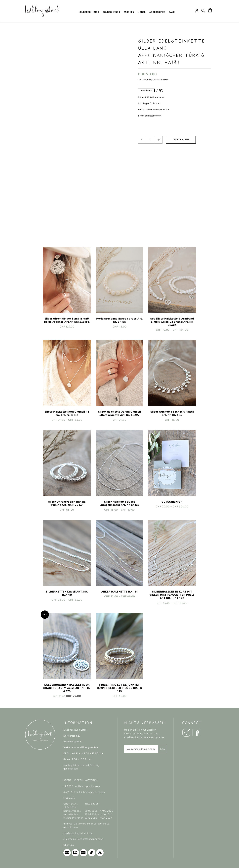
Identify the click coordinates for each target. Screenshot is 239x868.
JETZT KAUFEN (181, 139)
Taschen (129, 12)
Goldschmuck (111, 12)
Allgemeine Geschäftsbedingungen (83, 839)
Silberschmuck (89, 12)
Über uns (69, 845)
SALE (172, 12)
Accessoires (157, 12)
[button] (203, 11)
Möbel (142, 12)
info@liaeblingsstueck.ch (78, 833)
